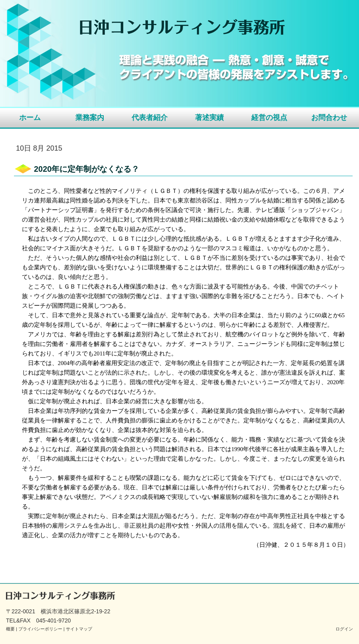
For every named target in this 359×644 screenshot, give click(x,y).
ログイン (344, 629)
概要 (10, 629)
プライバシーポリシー (40, 629)
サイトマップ (79, 629)
